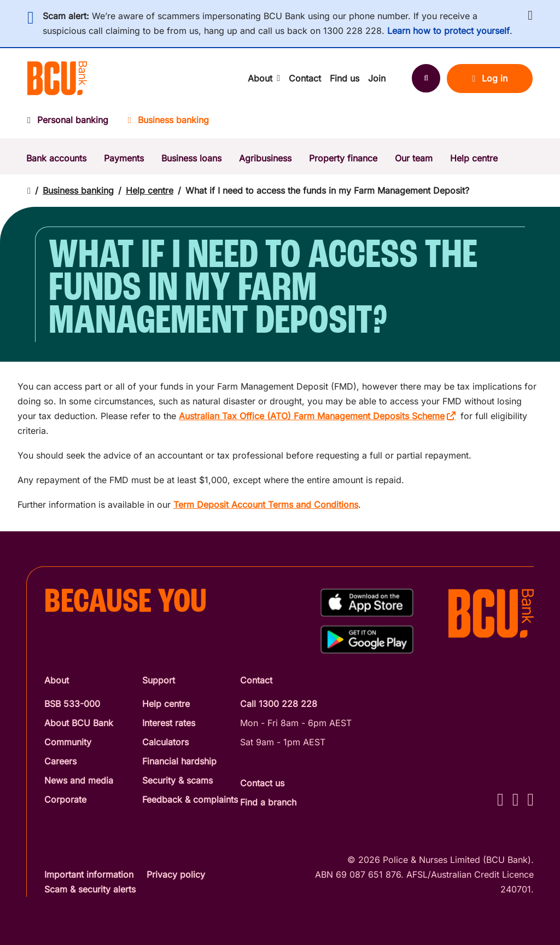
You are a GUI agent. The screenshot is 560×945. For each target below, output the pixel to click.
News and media (79, 780)
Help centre (474, 158)
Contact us (262, 783)
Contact (305, 78)
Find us (345, 78)
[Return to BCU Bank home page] (57, 78)
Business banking (78, 190)
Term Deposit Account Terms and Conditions (266, 505)
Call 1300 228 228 (279, 704)
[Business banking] (168, 123)
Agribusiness (265, 158)
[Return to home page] (29, 191)
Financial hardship (179, 761)
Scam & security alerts (90, 889)
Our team (414, 158)
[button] (530, 15)
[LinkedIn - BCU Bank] (530, 799)
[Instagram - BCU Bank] (516, 799)
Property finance (343, 158)
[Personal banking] (73, 123)
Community (68, 742)
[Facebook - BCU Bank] (500, 799)
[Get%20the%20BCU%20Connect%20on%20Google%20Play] (367, 639)
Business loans (191, 158)
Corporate (65, 799)
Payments (124, 158)
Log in (490, 78)
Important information (89, 874)
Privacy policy (176, 874)
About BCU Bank (79, 723)
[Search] (426, 78)
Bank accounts (56, 158)
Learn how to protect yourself (448, 31)
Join (377, 78)
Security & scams (177, 780)
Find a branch (268, 802)
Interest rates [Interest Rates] (169, 723)
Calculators (165, 742)
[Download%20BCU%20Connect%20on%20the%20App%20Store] (367, 603)
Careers (60, 761)
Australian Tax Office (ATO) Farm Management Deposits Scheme (312, 416)
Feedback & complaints (190, 799)
